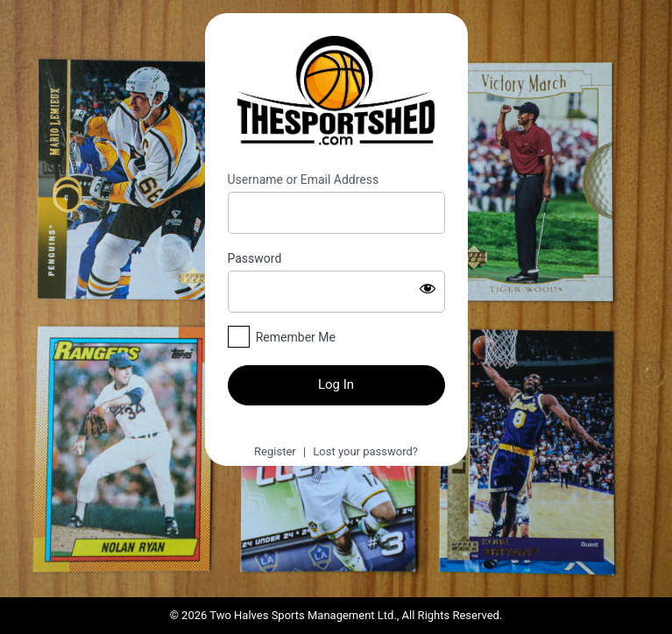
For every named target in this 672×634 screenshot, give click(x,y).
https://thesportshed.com (336, 93)
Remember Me (296, 337)
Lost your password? (365, 451)
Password (255, 258)
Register (275, 451)
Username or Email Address (304, 180)
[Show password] (428, 288)
